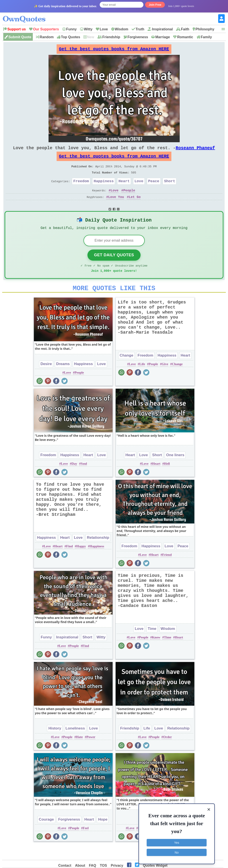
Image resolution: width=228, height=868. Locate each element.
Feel (86, 842)
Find (70, 560)
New (91, 37)
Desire (46, 378)
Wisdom (122, 29)
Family (206, 37)
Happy (81, 560)
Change (126, 369)
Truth (140, 29)
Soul (84, 477)
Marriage (163, 37)
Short (170, 189)
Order (167, 751)
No (177, 852)
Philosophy (205, 29)
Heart (124, 189)
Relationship (98, 551)
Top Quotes (71, 37)
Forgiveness (138, 37)
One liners (175, 469)
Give (165, 378)
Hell (167, 477)
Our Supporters (46, 29)
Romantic (185, 37)
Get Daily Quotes (114, 266)
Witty (88, 29)
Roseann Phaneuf (195, 151)
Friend (167, 568)
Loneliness (75, 742)
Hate (79, 751)
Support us (16, 29)
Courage (46, 833)
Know (156, 651)
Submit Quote (20, 37)
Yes (177, 842)
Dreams (63, 378)
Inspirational (162, 29)
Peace (154, 189)
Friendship (111, 37)
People (129, 199)
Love (104, 29)
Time (152, 642)
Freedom (81, 189)
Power (91, 751)
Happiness (104, 189)
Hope (103, 833)
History (55, 742)
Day (74, 477)
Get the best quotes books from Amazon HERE (114, 50)
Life (142, 378)
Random (47, 37)
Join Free (155, 5)
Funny (71, 29)
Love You (116, 206)
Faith (185, 29)
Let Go (135, 206)
